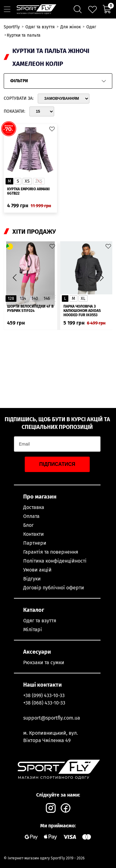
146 (47, 299)
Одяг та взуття (40, 621)
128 (11, 299)
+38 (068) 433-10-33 (44, 703)
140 (35, 299)
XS (27, 181)
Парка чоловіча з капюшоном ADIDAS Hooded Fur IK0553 (82, 311)
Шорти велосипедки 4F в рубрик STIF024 (30, 309)
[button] (101, 278)
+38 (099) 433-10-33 (44, 695)
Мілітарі (33, 630)
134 (23, 299)
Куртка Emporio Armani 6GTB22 (28, 191)
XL (83, 299)
